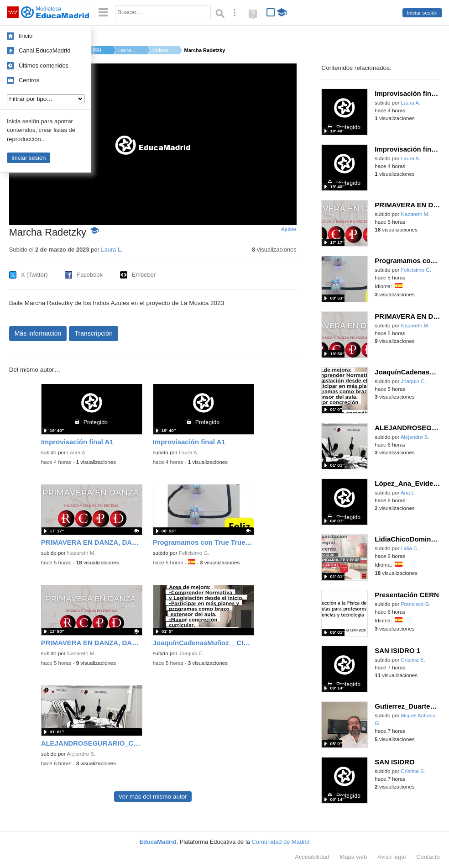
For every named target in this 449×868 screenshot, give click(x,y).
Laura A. (77, 452)
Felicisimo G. (194, 553)
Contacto (428, 857)
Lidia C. (410, 548)
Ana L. (408, 493)
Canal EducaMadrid (44, 50)
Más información (38, 333)
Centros (29, 80)
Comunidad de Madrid (281, 842)
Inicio (26, 36)
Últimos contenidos (44, 66)
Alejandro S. (81, 754)
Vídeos (160, 50)
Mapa (354, 857)
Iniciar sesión (422, 13)
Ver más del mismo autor (153, 797)
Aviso (392, 857)
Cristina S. (413, 660)
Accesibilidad (312, 857)
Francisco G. (415, 604)
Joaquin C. (191, 653)
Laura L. (127, 50)
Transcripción (94, 333)
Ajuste (289, 229)
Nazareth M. (81, 553)
